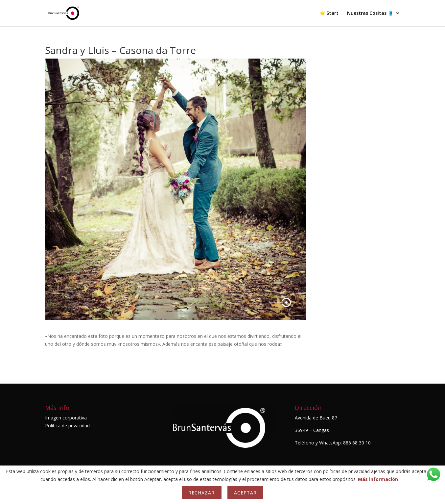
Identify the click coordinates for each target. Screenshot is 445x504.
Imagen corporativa (66, 418)
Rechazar (201, 493)
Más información (378, 479)
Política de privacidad (67, 426)
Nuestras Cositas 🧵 (370, 13)
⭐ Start (329, 13)
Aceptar (245, 493)
